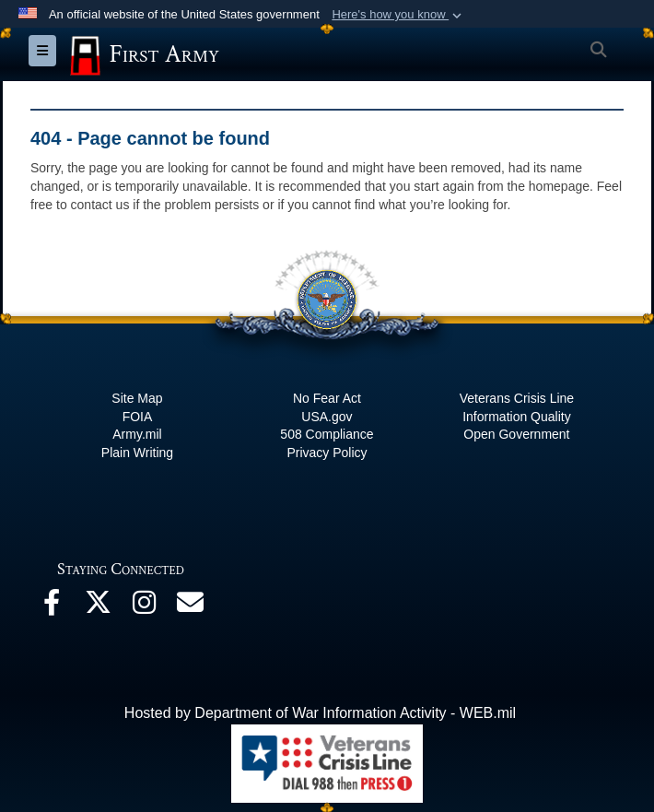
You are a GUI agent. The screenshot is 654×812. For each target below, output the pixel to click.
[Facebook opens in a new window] (52, 607)
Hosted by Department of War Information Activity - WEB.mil (320, 713)
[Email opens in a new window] (190, 607)
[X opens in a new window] (98, 607)
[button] (398, 15)
